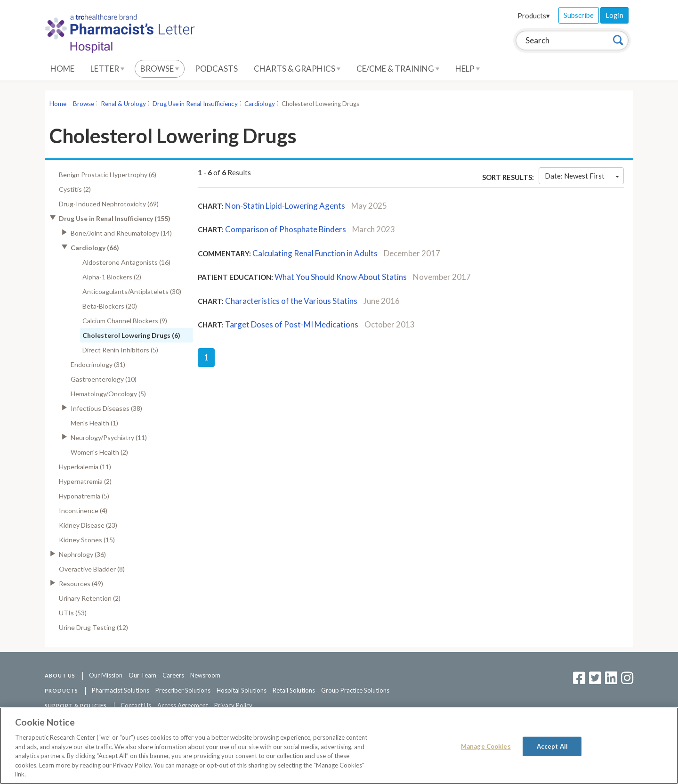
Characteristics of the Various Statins (291, 301)
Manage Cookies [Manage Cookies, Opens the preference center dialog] (486, 746)
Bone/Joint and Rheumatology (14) (121, 233)
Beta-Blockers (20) (110, 306)
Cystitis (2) (75, 189)
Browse (160, 69)
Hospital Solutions (242, 690)
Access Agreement (183, 705)
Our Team (142, 675)
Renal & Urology (123, 104)
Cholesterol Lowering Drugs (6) (131, 335)
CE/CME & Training (398, 69)
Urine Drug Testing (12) (93, 627)
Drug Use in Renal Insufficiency (195, 104)
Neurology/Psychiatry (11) (109, 437)
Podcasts (216, 69)
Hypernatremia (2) (85, 481)
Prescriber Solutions (183, 690)
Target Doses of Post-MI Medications (292, 324)
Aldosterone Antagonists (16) (126, 262)
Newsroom (205, 675)
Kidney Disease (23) (88, 525)
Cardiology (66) (95, 248)
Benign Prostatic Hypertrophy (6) (108, 175)
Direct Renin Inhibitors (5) (120, 350)
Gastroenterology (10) (104, 379)
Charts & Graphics (297, 69)
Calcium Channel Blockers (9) (125, 321)
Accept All (552, 746)
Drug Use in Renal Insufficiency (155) (115, 218)
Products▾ (534, 16)
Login (614, 15)
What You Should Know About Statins (341, 277)
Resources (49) (81, 584)
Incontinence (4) (83, 510)
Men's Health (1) (94, 423)
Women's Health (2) (99, 452)
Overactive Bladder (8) (92, 569)
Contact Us (136, 705)
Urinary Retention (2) (90, 598)
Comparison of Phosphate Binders (286, 229)
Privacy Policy (233, 705)
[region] (339, 746)
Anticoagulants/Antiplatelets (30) (132, 291)
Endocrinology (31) (98, 364)
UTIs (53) (73, 613)
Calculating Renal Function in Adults (315, 253)
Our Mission (106, 675)
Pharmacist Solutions (121, 690)
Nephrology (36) (82, 554)
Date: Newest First (582, 176)
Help (468, 69)
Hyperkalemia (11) (85, 467)
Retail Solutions (294, 690)
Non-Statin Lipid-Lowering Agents (285, 206)
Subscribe (579, 15)
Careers (173, 675)
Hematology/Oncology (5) (108, 394)
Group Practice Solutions (355, 690)
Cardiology (260, 104)
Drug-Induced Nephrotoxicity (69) (109, 204)
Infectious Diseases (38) (106, 408)
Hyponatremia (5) (84, 496)
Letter (107, 69)
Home (62, 69)
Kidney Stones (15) (87, 540)
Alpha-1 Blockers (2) (112, 277)
